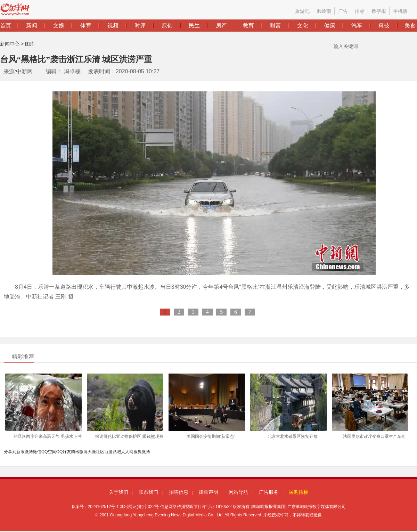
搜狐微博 (142, 452)
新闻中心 (10, 44)
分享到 (10, 452)
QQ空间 (49, 452)
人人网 (127, 452)
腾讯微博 (79, 452)
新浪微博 (25, 452)
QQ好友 (64, 452)
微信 (37, 452)
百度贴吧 (113, 452)
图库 (30, 44)
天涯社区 (96, 452)
